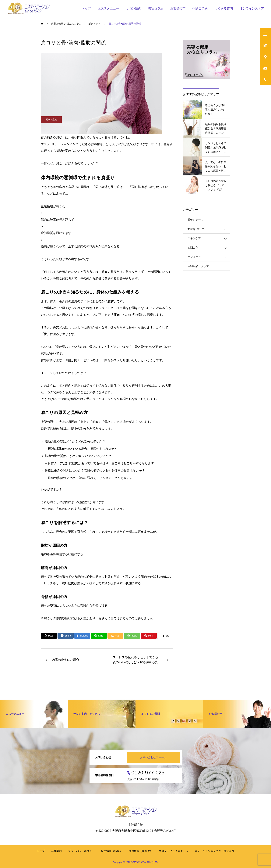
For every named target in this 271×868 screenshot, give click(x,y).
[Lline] (99, 636)
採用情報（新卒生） (141, 851)
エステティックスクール (174, 851)
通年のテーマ (195, 220)
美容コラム (156, 8)
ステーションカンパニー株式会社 (214, 851)
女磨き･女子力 (196, 229)
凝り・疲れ (51, 120)
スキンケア (194, 238)
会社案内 (56, 851)
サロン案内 (134, 8)
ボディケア (194, 257)
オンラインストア (252, 8)
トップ (86, 8)
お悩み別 (193, 248)
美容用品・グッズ (198, 266)
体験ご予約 (200, 8)
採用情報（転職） (112, 851)
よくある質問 (224, 8)
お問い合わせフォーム (153, 757)
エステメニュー (108, 8)
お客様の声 (178, 8)
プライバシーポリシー (81, 851)
